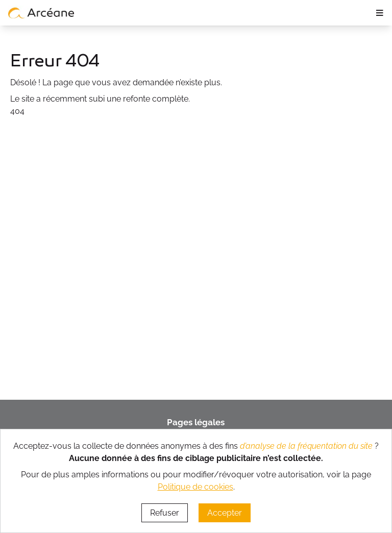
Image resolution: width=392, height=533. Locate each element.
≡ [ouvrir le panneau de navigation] (379, 13)
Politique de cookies (195, 487)
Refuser (165, 513)
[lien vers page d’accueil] (41, 13)
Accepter (225, 513)
